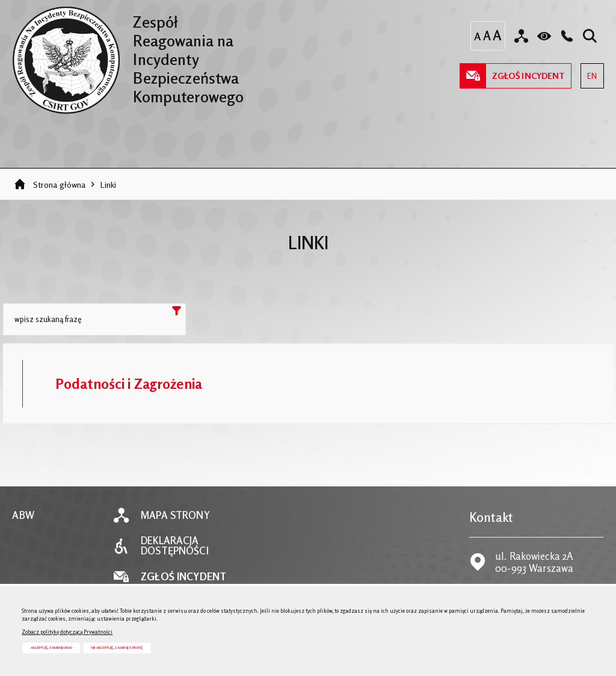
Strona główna (60, 185)
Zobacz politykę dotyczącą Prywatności (67, 632)
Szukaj (176, 313)
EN (589, 72)
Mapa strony (175, 516)
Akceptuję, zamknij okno (51, 647)
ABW (23, 516)
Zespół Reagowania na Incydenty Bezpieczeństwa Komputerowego (128, 56)
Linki (109, 185)
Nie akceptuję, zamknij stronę (117, 647)
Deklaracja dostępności (174, 546)
